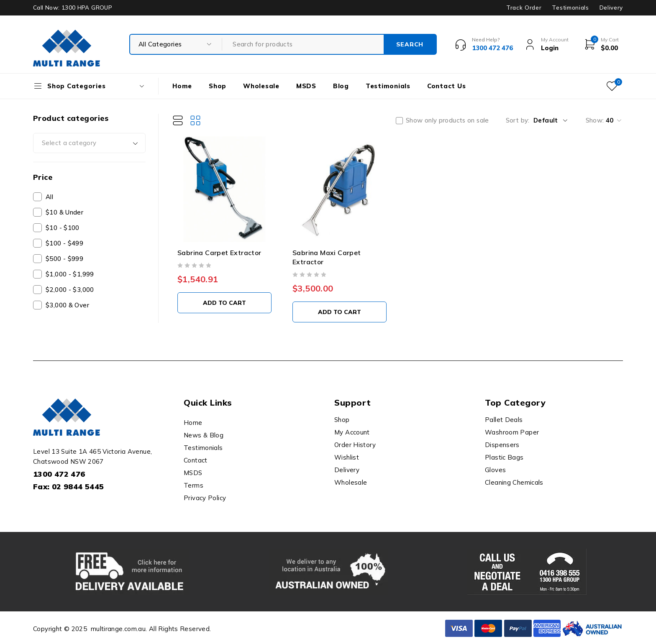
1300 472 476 (59, 474)
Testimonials (570, 8)
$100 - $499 (64, 243)
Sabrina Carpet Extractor (219, 253)
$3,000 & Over (67, 305)
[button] (224, 303)
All (49, 197)
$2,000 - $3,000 (70, 290)
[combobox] (89, 143)
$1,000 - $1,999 (70, 274)
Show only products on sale (447, 120)
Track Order (524, 8)
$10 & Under (64, 212)
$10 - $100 (63, 228)
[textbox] (89, 143)
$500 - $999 (64, 259)
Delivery (611, 8)
